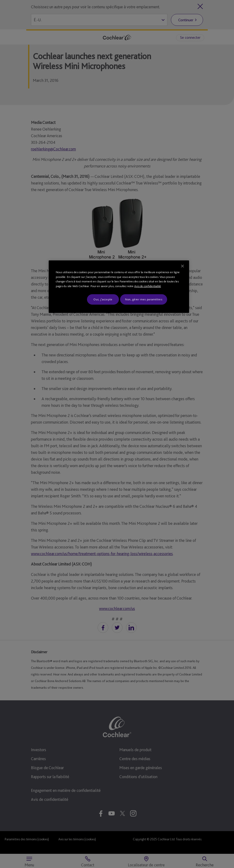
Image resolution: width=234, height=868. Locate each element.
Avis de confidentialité (148, 286)
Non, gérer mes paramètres (144, 299)
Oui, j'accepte (103, 299)
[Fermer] (182, 266)
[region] (119, 287)
